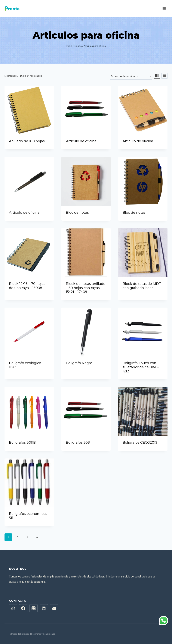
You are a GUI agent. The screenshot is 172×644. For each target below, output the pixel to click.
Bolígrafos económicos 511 (28, 516)
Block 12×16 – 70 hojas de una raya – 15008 (27, 286)
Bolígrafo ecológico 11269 (25, 365)
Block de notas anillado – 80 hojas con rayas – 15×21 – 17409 (86, 288)
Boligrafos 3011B (22, 443)
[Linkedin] (44, 608)
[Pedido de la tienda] (131, 76)
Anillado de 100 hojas (27, 141)
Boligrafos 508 (78, 443)
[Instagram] (34, 608)
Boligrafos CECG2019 (140, 443)
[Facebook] (23, 608)
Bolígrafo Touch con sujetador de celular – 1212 (141, 367)
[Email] (54, 608)
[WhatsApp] (13, 608)
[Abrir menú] (164, 8)
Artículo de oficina (81, 141)
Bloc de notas (77, 213)
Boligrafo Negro (79, 363)
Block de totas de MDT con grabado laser (142, 286)
